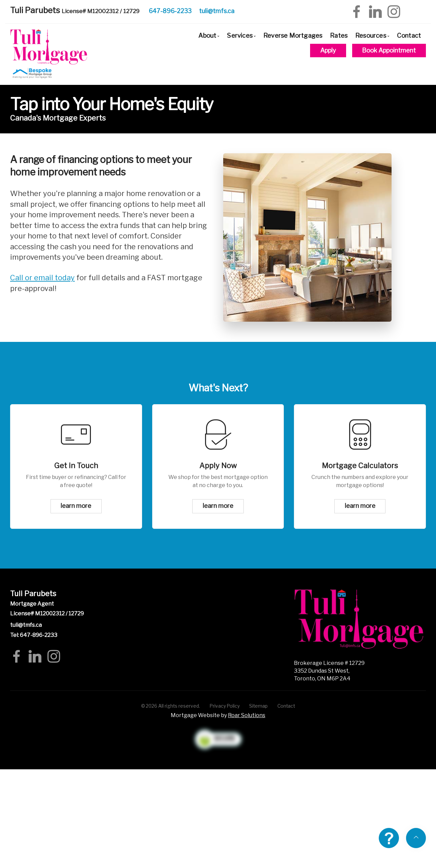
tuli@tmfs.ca (217, 11)
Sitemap (258, 706)
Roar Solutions (247, 715)
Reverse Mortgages (293, 36)
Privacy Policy (225, 706)
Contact (409, 36)
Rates (339, 36)
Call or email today (42, 278)
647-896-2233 (170, 11)
